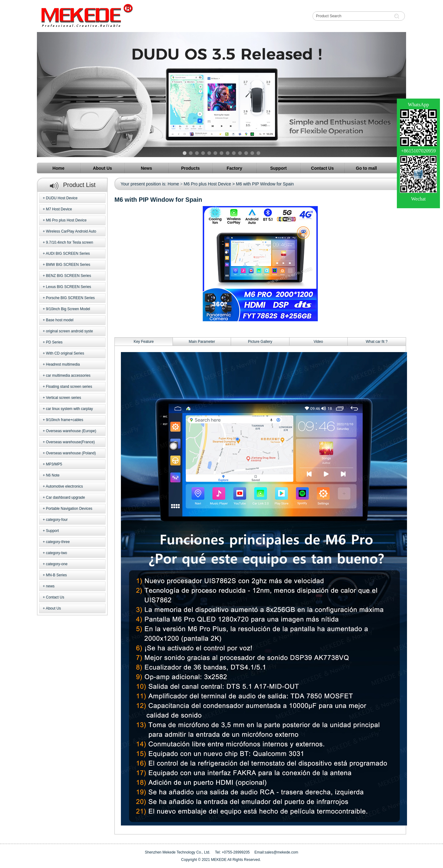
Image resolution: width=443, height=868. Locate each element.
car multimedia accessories (68, 375)
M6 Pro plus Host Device (66, 220)
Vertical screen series (63, 398)
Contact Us (55, 597)
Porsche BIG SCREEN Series (70, 298)
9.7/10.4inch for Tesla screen (69, 242)
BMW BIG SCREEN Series (68, 265)
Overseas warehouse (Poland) (71, 453)
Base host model (60, 320)
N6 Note (53, 475)
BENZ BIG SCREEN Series (68, 276)
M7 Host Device (59, 209)
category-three (58, 542)
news (50, 586)
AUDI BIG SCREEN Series (68, 254)
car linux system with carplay (69, 409)
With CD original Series (65, 353)
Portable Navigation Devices (69, 509)
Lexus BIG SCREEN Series (68, 287)
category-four (57, 520)
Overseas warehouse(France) (70, 442)
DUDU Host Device (62, 198)
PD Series (54, 342)
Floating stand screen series (69, 387)
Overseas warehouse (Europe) (71, 431)
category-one (57, 564)
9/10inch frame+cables (64, 420)
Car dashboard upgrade (65, 497)
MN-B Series (56, 575)
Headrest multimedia (63, 364)
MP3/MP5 (54, 464)
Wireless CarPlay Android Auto (71, 231)
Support (52, 531)
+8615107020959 (418, 151)
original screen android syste (69, 331)
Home (173, 184)
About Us (53, 608)
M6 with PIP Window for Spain (265, 184)
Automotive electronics (64, 486)
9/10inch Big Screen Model (68, 309)
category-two (56, 553)
